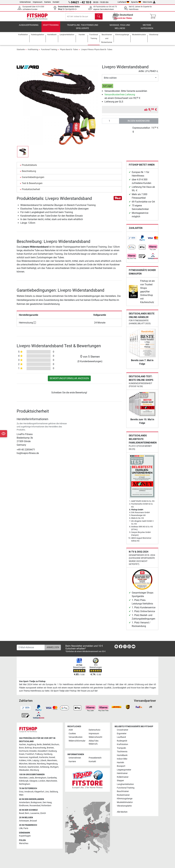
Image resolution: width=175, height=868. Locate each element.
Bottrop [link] (28, 748)
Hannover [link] (23, 757)
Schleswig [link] (45, 767)
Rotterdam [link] (46, 806)
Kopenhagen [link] (25, 836)
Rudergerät (122, 741)
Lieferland (123, 2)
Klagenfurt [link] (39, 792)
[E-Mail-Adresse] (31, 647)
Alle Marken (122, 812)
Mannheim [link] (52, 760)
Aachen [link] (23, 744)
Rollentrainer (123, 777)
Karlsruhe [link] (44, 757)
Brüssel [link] (33, 821)
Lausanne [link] (35, 813)
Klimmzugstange (125, 799)
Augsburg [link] (31, 744)
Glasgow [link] (33, 781)
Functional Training (49, 52)
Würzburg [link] (34, 770)
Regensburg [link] (52, 764)
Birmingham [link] (41, 778)
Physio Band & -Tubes (69, 52)
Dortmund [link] (24, 751)
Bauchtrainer (123, 791)
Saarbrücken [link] (33, 767)
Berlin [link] (39, 744)
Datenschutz (95, 730)
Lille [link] (21, 828)
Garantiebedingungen (33, 179)
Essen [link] (22, 754)
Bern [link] (27, 813)
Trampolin (121, 748)
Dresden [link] (33, 751)
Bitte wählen (110, 80)
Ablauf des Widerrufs (94, 742)
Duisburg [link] (53, 751)
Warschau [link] (24, 843)
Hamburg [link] (48, 754)
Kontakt (56, 2)
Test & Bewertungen (32, 185)
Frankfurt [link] (30, 754)
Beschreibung (29, 173)
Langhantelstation (125, 784)
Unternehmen (25, 2)
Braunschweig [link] (39, 748)
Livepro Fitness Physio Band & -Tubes (97, 52)
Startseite (21, 52)
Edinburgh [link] (24, 781)
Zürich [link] (43, 813)
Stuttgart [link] (54, 767)
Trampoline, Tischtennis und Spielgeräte (83, 29)
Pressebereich (95, 758)
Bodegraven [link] (36, 802)
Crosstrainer (123, 730)
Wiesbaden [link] (24, 770)
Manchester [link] (52, 781)
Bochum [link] (55, 744)
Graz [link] (21, 792)
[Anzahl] (111, 123)
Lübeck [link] (43, 760)
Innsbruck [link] (29, 792)
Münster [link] (32, 764)
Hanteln (120, 763)
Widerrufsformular (77, 741)
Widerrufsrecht (95, 737)
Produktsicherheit (31, 192)
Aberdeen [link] (23, 778)
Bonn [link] (21, 748)
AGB (71, 730)
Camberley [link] (52, 778)
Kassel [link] (52, 757)
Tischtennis (122, 752)
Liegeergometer (124, 770)
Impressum (38, 2)
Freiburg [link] (39, 754)
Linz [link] (47, 792)
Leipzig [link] (36, 760)
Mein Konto (149, 2)
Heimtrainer (122, 773)
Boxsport (121, 766)
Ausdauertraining (29, 27)
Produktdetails (29, 167)
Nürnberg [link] (41, 764)
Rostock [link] (23, 767)
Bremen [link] (50, 748)
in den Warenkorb (139, 123)
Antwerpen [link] (24, 821)
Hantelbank (122, 755)
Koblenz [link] (23, 760)
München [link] (23, 764)
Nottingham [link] (25, 784)
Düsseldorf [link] (43, 751)
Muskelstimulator (125, 802)
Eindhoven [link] (24, 806)
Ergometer (122, 734)
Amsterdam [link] (24, 802)
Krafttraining (51, 27)
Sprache (136, 2)
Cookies (72, 734)
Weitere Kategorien (147, 29)
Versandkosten (76, 737)
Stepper (120, 781)
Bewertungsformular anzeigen (69, 381)
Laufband (121, 737)
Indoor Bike (122, 759)
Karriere (48, 2)
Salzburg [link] (54, 792)
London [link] (42, 781)
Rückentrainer (123, 795)
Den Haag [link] (47, 802)
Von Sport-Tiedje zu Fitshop (32, 681)
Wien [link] (21, 795)
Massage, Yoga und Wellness (120, 29)
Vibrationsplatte (124, 806)
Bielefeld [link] (47, 744)
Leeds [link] (31, 778)
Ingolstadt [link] (33, 757)
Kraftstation (122, 744)
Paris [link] (26, 828)
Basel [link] (22, 813)
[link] (132, 240)
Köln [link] (29, 760)
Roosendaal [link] (35, 806)
